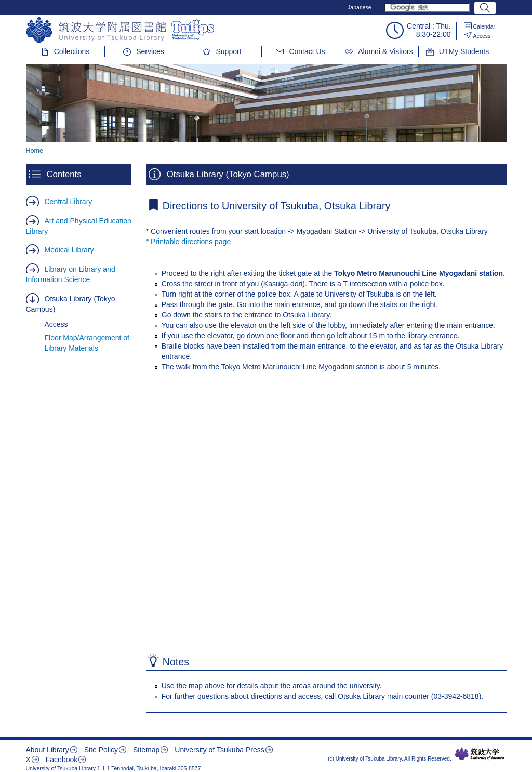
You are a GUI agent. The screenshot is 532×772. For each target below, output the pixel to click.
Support (228, 51)
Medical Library (69, 250)
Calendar (484, 26)
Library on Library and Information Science (71, 274)
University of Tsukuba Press (219, 750)
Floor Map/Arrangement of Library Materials (87, 343)
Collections (72, 51)
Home (35, 151)
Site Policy (101, 750)
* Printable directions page (188, 242)
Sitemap (146, 750)
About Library (48, 750)
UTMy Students (464, 51)
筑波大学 (480, 754)
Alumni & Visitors (385, 51)
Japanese (360, 7)
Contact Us (307, 51)
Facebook (62, 760)
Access (482, 36)
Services (150, 51)
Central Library (69, 202)
